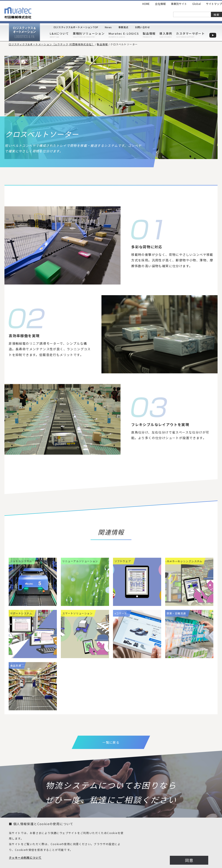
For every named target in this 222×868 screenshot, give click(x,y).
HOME (146, 4)
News (108, 27)
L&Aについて (59, 33)
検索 (216, 15)
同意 (189, 860)
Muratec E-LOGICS (124, 33)
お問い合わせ (142, 27)
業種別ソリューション (89, 33)
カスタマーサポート (190, 33)
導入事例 (166, 33)
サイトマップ (214, 4)
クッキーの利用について (25, 857)
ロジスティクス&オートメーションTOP (76, 27)
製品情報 (149, 33)
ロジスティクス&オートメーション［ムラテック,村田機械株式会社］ (52, 44)
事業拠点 (123, 27)
